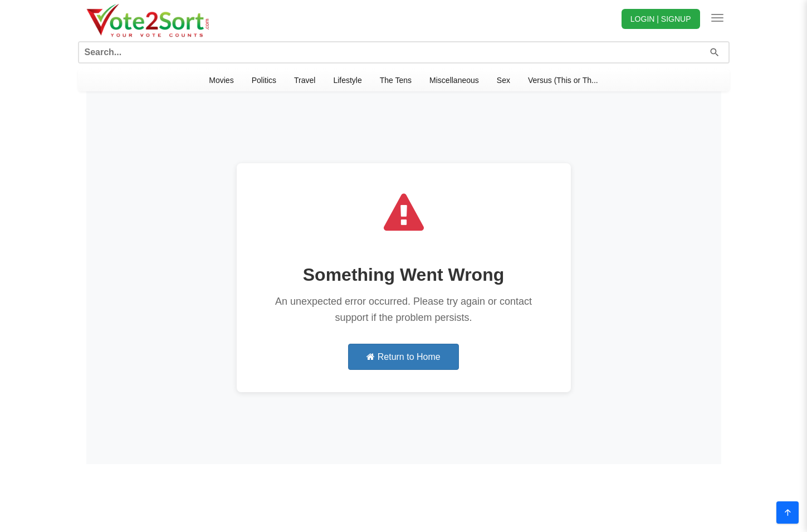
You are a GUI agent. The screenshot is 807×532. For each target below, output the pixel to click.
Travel (305, 80)
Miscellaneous (454, 80)
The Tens (396, 80)
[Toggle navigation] (717, 18)
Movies (221, 80)
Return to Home (403, 357)
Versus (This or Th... (563, 80)
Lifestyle (347, 80)
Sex (503, 80)
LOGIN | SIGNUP (661, 19)
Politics (264, 80)
